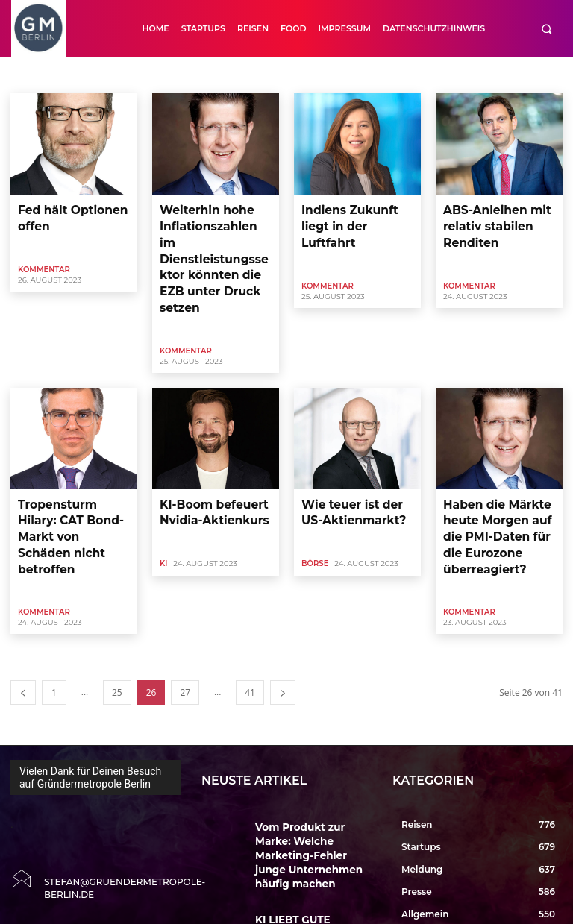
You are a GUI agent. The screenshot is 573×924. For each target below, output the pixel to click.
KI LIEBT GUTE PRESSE (300, 807)
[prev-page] (23, 610)
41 (250, 610)
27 (185, 610)
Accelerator (38, 75)
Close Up (330, 75)
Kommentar (44, 262)
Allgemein (94, 75)
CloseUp (379, 75)
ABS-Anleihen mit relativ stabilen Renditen (485, 220)
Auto (204, 75)
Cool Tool (428, 75)
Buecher (282, 75)
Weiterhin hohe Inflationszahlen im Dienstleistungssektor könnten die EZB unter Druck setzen (213, 233)
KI (163, 505)
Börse (239, 75)
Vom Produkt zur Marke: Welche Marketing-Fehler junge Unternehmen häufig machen (308, 759)
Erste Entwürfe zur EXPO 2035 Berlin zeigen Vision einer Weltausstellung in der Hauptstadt (313, 876)
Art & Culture (154, 75)
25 (117, 610)
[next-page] (283, 610)
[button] (547, 29)
